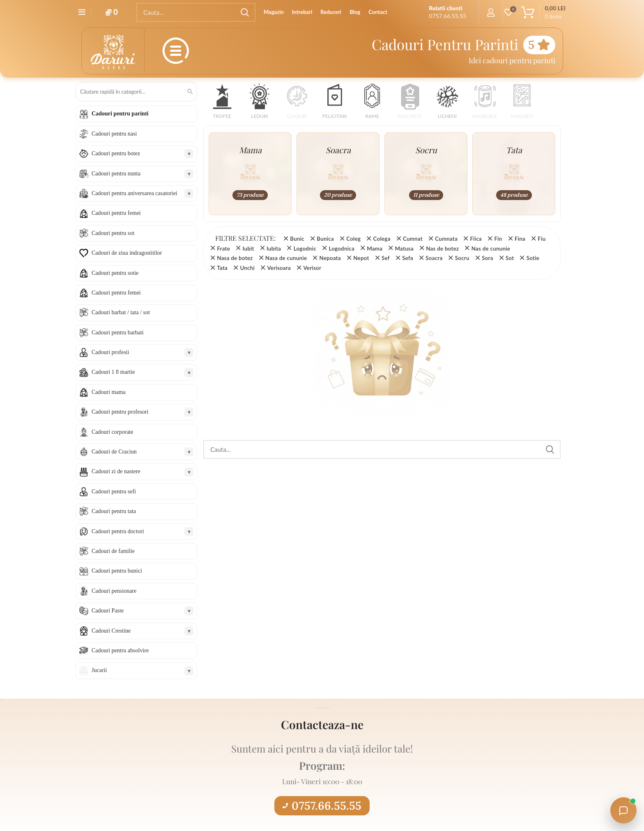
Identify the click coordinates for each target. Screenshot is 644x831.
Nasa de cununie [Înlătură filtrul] (286, 258)
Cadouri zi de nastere (116, 471)
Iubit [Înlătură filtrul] (248, 249)
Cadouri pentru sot (113, 233)
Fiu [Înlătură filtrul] (542, 239)
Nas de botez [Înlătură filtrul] (442, 249)
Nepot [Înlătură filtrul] (361, 258)
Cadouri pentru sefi (114, 491)
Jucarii (99, 670)
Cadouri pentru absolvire (120, 650)
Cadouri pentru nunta (116, 174)
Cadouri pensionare (114, 591)
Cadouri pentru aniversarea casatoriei (135, 193)
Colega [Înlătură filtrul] (382, 239)
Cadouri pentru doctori (118, 531)
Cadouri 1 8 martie (113, 372)
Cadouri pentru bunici (117, 571)
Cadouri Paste (108, 611)
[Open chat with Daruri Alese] (623, 810)
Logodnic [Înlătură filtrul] (305, 249)
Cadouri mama (109, 392)
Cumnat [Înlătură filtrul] (413, 239)
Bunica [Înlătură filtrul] (325, 239)
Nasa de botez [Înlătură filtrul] (235, 258)
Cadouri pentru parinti (120, 114)
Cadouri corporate (112, 432)
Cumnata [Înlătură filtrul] (446, 239)
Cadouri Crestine (111, 631)
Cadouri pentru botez (116, 153)
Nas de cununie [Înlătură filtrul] (491, 249)
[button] (222, 104)
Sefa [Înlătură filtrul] (408, 258)
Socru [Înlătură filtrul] (462, 258)
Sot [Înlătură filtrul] (510, 258)
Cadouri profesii (110, 352)
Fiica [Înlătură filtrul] (476, 239)
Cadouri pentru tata (114, 511)
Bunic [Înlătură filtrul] (297, 239)
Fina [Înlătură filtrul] (520, 239)
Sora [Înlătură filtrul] (488, 258)
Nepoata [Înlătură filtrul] (330, 258)
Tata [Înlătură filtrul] (222, 268)
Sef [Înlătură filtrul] (386, 258)
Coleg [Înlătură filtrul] (353, 239)
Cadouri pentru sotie (115, 273)
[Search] (196, 12)
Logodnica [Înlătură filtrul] (341, 249)
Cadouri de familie (113, 551)
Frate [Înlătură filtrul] (223, 249)
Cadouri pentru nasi (114, 134)
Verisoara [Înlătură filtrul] (279, 268)
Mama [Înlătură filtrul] (375, 249)
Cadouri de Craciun (114, 452)
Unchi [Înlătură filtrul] (247, 268)
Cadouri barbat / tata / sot (121, 312)
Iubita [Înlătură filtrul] (274, 249)
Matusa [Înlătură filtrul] (404, 249)
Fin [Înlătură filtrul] (498, 239)
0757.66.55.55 (322, 806)
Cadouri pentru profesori (120, 412)
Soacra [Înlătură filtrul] (434, 258)
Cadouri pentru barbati (118, 333)
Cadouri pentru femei (116, 213)
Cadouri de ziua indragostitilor (127, 253)
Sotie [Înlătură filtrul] (533, 258)
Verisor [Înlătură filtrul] (312, 268)
